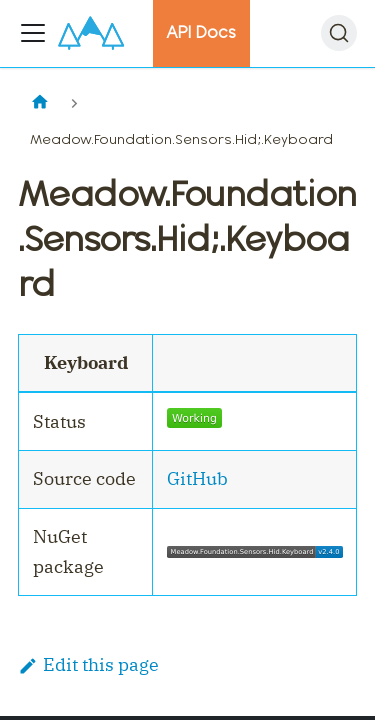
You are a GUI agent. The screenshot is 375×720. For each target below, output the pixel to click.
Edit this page (88, 664)
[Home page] (39, 103)
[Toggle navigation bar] (33, 33)
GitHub (197, 478)
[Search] (339, 33)
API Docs (201, 32)
